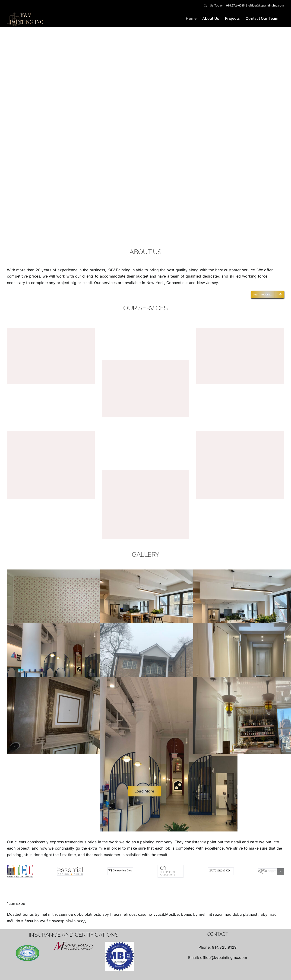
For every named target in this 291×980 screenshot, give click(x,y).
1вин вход (16, 903)
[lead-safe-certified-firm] (27, 953)
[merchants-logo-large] (73, 946)
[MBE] (120, 956)
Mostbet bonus (20, 914)
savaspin (60, 921)
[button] (10, 872)
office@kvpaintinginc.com (266, 5)
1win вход (77, 921)
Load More (144, 791)
